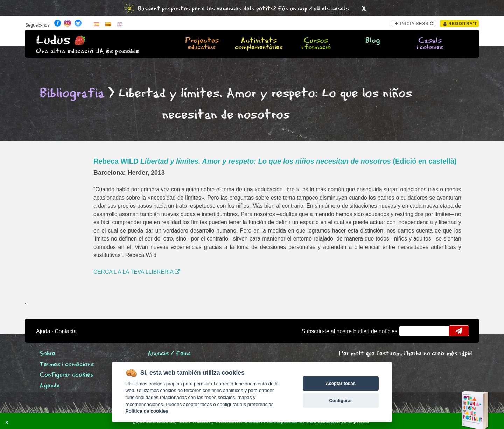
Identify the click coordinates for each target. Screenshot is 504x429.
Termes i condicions (67, 364)
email (409, 331)
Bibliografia (72, 94)
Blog (373, 41)
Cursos (316, 44)
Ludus (53, 40)
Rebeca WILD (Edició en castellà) (275, 161)
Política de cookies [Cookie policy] (147, 411)
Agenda (50, 386)
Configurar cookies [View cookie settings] (66, 375)
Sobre (47, 354)
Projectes (202, 44)
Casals (430, 44)
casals (340, 9)
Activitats (259, 44)
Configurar (340, 401)
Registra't (460, 24)
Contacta (66, 331)
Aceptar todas (340, 383)
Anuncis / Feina (169, 354)
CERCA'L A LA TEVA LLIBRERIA (137, 272)
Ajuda (43, 331)
